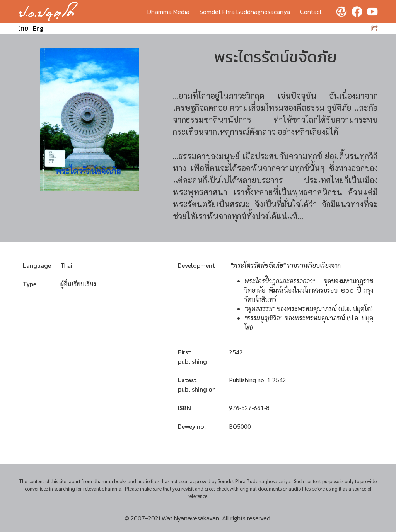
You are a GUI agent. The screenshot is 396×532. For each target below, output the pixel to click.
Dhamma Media (168, 12)
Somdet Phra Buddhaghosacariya (245, 12)
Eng (38, 28)
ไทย (23, 28)
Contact (311, 12)
